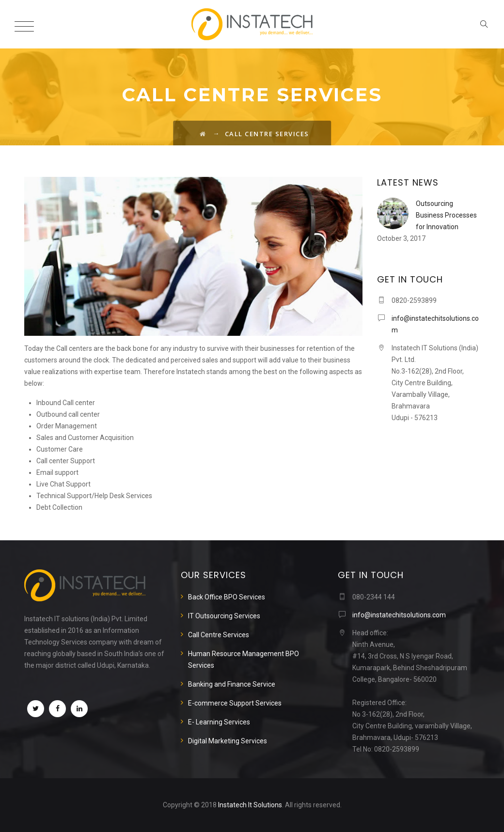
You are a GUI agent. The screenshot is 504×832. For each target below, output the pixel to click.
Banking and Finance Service (232, 684)
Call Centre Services (219, 635)
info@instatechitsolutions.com (399, 615)
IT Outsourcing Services (224, 616)
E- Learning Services (219, 722)
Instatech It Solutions (250, 805)
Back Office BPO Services (227, 597)
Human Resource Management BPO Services (244, 659)
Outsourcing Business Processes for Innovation (446, 215)
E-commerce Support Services (235, 703)
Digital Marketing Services (228, 741)
